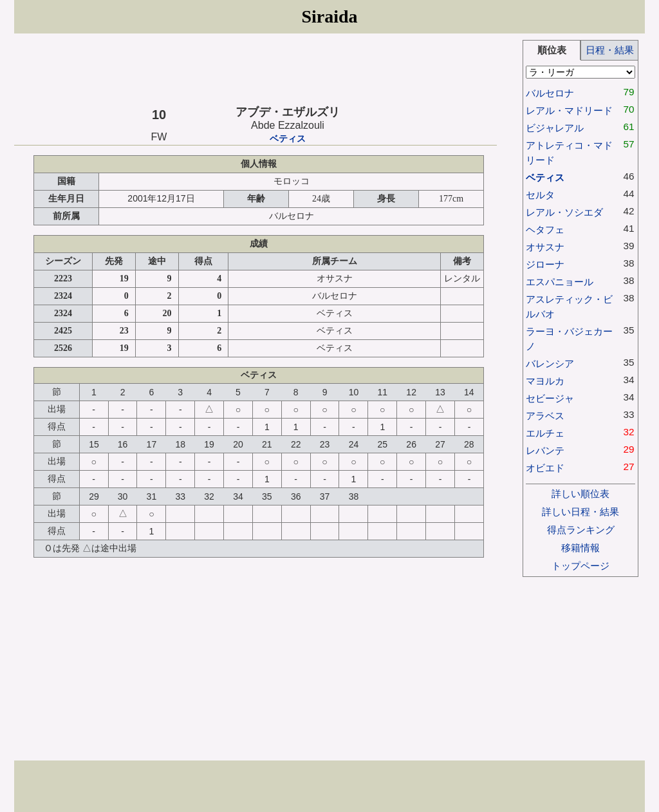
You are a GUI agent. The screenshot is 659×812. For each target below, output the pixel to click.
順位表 (552, 50)
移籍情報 (580, 548)
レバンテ (545, 450)
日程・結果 (610, 50)
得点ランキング (581, 530)
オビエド (545, 468)
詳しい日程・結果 (580, 512)
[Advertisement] (255, 69)
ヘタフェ (545, 230)
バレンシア (550, 364)
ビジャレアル (555, 128)
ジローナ (545, 264)
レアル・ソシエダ (564, 212)
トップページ (580, 566)
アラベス (545, 416)
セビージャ (550, 398)
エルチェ (545, 433)
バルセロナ (550, 93)
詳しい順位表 (580, 494)
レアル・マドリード (569, 110)
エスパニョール (560, 282)
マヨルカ (545, 381)
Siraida (329, 16)
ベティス (288, 139)
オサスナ (545, 247)
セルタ (540, 195)
